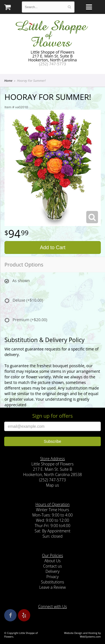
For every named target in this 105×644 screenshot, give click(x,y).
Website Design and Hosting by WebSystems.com (82, 635)
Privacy (53, 577)
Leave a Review (53, 587)
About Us (52, 561)
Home (8, 80)
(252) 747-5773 (52, 64)
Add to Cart (53, 247)
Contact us (53, 566)
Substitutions (52, 582)
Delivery (53, 571)
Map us (52, 485)
